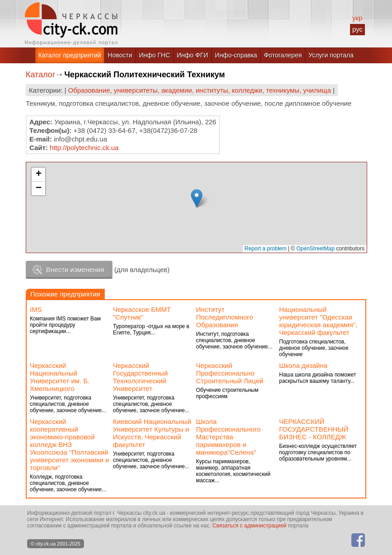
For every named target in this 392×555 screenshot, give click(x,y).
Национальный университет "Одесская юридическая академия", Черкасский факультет (318, 321)
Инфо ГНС (155, 55)
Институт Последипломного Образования (224, 317)
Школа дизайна (303, 365)
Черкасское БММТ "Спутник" (142, 313)
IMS (36, 309)
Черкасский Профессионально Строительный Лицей (230, 373)
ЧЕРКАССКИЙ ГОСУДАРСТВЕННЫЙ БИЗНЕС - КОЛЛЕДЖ (314, 429)
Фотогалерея (283, 55)
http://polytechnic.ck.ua (84, 148)
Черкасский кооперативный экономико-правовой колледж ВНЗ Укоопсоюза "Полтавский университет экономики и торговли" (70, 444)
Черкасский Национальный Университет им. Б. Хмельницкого (60, 377)
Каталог (40, 75)
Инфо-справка (236, 55)
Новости (120, 55)
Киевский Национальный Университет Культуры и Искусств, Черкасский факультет (152, 433)
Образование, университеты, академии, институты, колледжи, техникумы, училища (200, 90)
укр (357, 18)
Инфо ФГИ (193, 55)
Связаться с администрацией (249, 526)
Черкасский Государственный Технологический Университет (140, 377)
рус (357, 29)
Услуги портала (331, 55)
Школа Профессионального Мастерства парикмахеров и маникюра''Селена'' (228, 437)
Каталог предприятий (70, 55)
